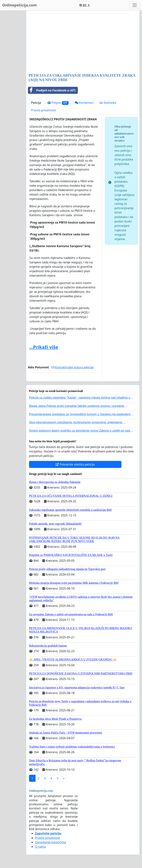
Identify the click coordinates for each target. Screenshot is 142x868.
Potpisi (58, 103)
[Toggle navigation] (135, 5)
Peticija (36, 103)
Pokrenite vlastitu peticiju (75, 464)
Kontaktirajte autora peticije (73, 367)
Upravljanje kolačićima (50, 842)
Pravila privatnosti (44, 110)
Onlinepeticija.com (20, 5)
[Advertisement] (83, 42)
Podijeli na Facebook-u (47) (52, 90)
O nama (40, 847)
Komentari (84, 103)
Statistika (108, 103)
